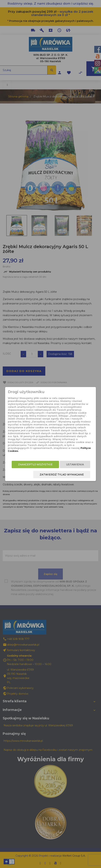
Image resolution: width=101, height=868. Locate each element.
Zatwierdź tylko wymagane (62, 475)
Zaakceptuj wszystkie (35, 464)
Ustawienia (75, 464)
